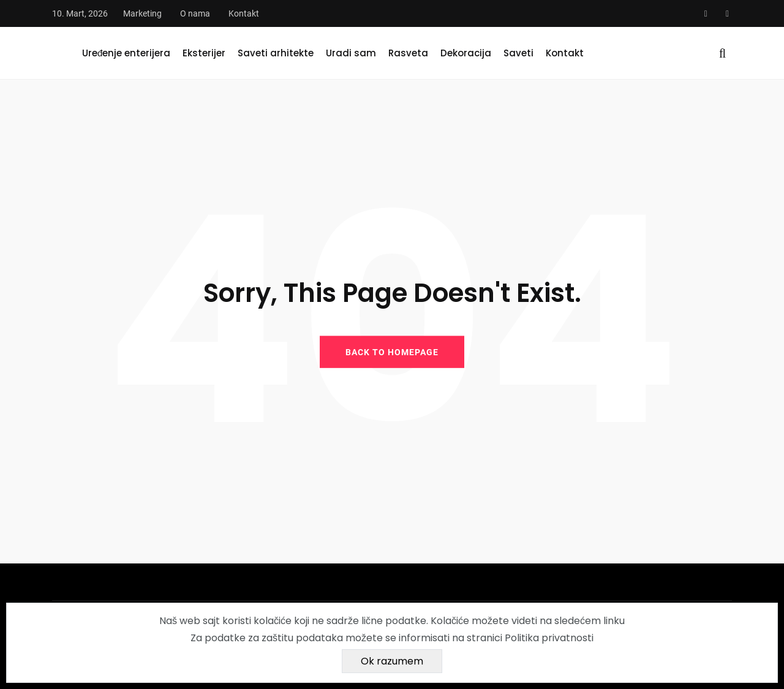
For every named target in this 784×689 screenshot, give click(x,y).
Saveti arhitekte (276, 53)
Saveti (518, 53)
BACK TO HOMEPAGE (392, 352)
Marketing (142, 13)
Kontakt (244, 13)
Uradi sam (351, 53)
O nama (195, 13)
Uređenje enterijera (126, 53)
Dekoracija (466, 53)
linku (614, 621)
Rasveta (408, 53)
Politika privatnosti (549, 638)
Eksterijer (204, 53)
